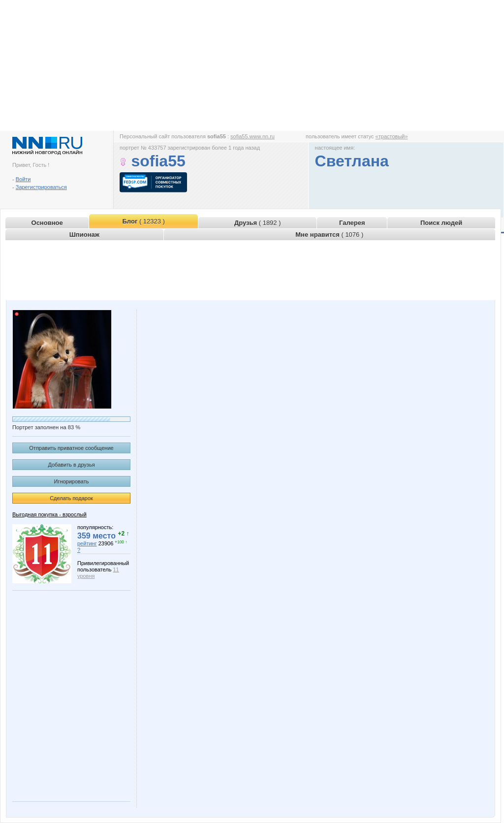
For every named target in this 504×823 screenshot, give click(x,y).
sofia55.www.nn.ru (252, 136)
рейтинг (87, 543)
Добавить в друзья (71, 465)
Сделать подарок (71, 498)
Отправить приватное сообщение (71, 448)
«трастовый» (392, 136)
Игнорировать (72, 481)
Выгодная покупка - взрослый (49, 514)
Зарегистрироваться (41, 187)
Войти (23, 179)
